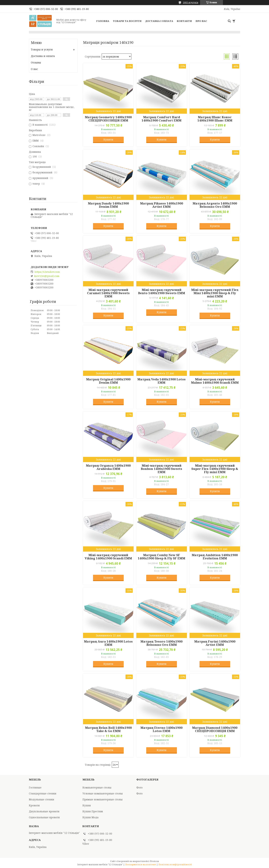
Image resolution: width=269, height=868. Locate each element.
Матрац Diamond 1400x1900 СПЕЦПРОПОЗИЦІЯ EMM (215, 729)
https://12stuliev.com (47, 272)
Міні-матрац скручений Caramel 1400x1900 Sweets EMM (108, 293)
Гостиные (35, 787)
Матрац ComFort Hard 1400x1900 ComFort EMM (161, 119)
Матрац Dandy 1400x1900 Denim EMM (108, 205)
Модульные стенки (42, 799)
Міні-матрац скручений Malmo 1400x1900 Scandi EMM (215, 381)
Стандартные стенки (43, 793)
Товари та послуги (127, 21)
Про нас (201, 21)
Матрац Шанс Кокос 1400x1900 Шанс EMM (215, 119)
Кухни (87, 805)
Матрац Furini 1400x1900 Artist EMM (215, 643)
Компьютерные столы (97, 787)
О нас (34, 69)
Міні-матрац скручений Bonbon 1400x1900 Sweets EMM (161, 469)
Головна (103, 21)
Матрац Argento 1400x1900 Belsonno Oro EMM (215, 205)
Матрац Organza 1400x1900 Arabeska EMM (108, 467)
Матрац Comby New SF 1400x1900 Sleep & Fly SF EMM (161, 557)
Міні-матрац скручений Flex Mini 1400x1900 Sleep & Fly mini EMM (215, 293)
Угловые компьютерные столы (103, 793)
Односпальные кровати (44, 817)
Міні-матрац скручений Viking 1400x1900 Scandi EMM (108, 557)
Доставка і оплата (159, 21)
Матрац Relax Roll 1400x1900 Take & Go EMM (108, 729)
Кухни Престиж (93, 811)
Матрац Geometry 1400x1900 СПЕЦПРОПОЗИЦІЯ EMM (108, 119)
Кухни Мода (91, 817)
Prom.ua (154, 861)
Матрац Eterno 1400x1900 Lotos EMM (161, 729)
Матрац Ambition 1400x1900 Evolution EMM (215, 557)
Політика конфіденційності (175, 864)
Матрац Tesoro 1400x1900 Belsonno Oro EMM (161, 643)
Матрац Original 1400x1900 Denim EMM (108, 381)
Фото (139, 787)
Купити (108, 139)
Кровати (34, 805)
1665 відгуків (191, 2)
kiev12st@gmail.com (47, 276)
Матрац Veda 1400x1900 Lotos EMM (161, 381)
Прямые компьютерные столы (103, 799)
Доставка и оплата (43, 56)
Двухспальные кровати (44, 811)
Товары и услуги (42, 49)
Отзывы (36, 62)
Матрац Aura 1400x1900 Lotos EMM (108, 643)
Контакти (184, 21)
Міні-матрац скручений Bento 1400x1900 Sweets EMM (162, 291)
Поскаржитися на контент (141, 864)
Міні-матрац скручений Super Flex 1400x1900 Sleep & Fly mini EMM (215, 469)
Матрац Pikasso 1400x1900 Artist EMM (162, 205)
